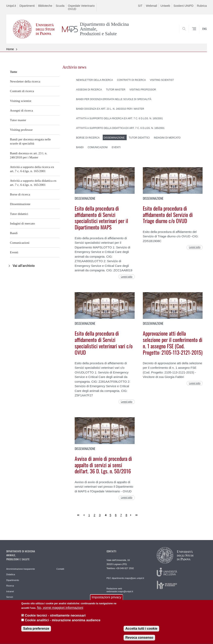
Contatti (60, 569)
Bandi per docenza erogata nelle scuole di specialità (30, 141)
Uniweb (165, 6)
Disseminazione (20, 204)
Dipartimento (13, 580)
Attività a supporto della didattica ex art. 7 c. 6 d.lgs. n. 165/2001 (33, 183)
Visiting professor (21, 130)
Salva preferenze (36, 632)
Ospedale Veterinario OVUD (81, 7)
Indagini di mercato (23, 223)
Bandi (14, 233)
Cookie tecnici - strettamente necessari (55, 619)
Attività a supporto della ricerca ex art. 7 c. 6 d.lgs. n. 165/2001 (32, 169)
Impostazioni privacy (106, 601)
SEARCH (190, 34)
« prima (78, 515)
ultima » (137, 515)
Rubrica (202, 6)
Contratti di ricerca (22, 91)
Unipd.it (11, 6)
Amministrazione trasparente (21, 569)
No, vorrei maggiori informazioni (60, 612)
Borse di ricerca (20, 194)
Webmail (151, 6)
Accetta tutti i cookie (141, 632)
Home (10, 49)
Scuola (60, 6)
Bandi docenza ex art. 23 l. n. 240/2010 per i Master (29, 155)
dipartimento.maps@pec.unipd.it (128, 578)
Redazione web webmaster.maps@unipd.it (120, 590)
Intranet (10, 591)
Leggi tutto (127, 277)
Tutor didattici (19, 214)
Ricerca (10, 586)
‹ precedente (84, 515)
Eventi (14, 252)
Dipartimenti (27, 6)
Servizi (10, 597)
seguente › (132, 515)
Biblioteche (45, 6)
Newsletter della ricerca (25, 81)
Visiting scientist (21, 101)
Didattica (11, 574)
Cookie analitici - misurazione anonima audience (63, 624)
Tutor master (18, 120)
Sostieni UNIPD (183, 6)
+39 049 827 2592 (125, 568)
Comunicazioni (20, 243)
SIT (140, 6)
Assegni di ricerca (22, 110)
